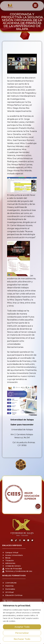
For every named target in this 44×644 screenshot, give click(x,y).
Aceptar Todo (22, 627)
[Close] (42, 603)
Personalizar (22, 633)
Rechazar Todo (22, 639)
